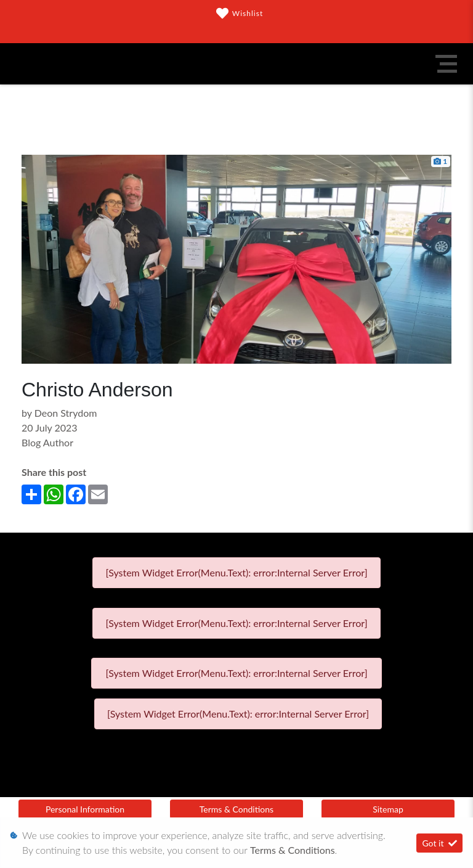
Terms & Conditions (236, 809)
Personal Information (85, 809)
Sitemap (388, 809)
